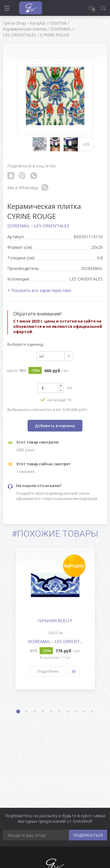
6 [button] (60, 712)
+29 (86, 144)
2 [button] (27, 712)
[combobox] (55, 356)
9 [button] (84, 712)
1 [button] (19, 712)
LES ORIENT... (68, 641)
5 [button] (51, 712)
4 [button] (43, 712)
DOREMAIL (19, 226)
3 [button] (35, 712)
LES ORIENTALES (52, 226)
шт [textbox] (42, 356)
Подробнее (48, 671)
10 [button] (92, 712)
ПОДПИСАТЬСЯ (88, 835)
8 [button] (76, 712)
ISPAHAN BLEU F (55, 620)
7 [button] (68, 712)
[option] (55, 618)
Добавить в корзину (55, 426)
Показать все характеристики (41, 290)
